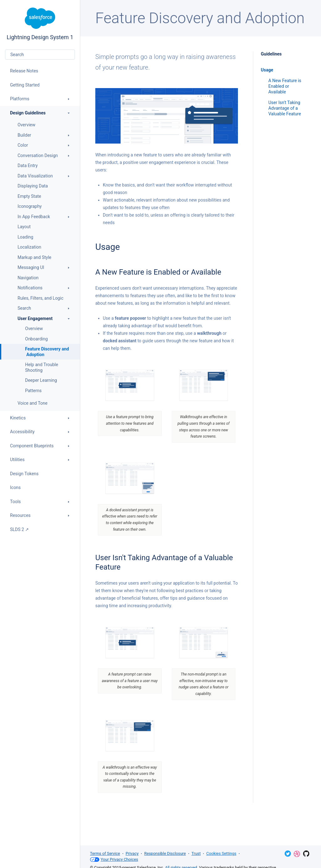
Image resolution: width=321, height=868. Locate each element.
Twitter (288, 854)
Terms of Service (105, 853)
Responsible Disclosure (165, 853)
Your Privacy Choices (114, 860)
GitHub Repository (306, 854)
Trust (196, 853)
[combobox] (40, 55)
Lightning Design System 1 (40, 24)
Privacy (132, 853)
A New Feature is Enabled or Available (285, 86)
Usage (267, 70)
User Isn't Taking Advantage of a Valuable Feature (285, 108)
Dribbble (297, 854)
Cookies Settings (221, 853)
